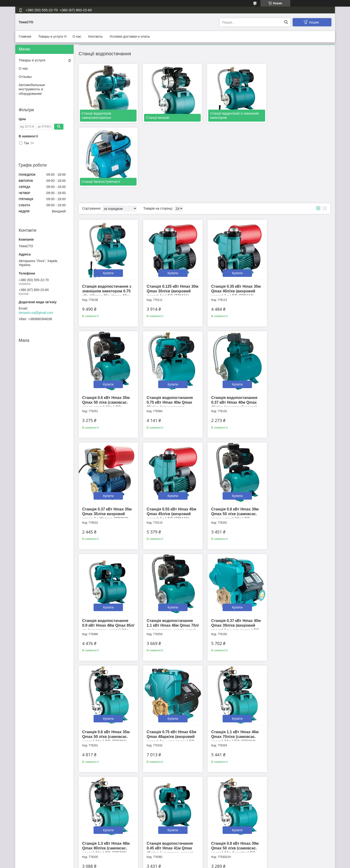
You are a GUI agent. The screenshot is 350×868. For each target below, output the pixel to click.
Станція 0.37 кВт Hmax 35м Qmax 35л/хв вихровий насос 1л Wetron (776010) (235, 338)
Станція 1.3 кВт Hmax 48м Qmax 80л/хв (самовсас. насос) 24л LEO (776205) (298, 560)
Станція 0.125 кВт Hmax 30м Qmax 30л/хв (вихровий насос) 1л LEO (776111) (172, 227)
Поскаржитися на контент (164, 864)
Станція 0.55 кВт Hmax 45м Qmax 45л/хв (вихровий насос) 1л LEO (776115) (299, 338)
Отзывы (25, 77)
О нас (77, 36)
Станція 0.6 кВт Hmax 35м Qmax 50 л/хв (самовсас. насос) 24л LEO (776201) (106, 560)
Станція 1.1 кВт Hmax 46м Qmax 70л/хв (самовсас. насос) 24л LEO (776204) (234, 560)
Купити (108, 209)
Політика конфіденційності (200, 864)
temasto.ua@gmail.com (36, 313)
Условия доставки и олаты (130, 36)
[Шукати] (286, 22)
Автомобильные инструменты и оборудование (32, 89)
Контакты (95, 36)
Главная (25, 36)
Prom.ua (197, 859)
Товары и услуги (51, 36)
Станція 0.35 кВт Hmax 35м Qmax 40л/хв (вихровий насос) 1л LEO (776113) (235, 227)
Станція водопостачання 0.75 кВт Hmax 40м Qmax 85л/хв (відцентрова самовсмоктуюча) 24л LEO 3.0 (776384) (107, 342)
